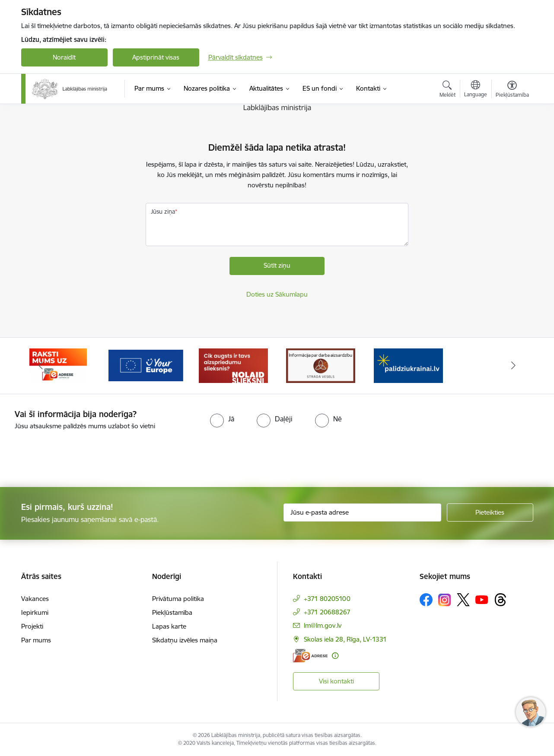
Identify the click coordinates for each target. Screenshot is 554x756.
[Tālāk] (513, 366)
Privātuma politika (178, 599)
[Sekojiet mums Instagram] (445, 600)
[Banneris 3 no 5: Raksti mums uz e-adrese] (146, 365)
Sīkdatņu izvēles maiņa (185, 640)
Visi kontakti (336, 681)
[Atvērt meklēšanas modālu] (447, 90)
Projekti (32, 626)
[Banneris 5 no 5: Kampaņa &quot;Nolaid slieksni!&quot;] (321, 365)
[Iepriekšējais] (41, 366)
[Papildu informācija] (335, 656)
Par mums (36, 640)
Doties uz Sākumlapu (277, 294)
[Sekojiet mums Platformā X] (463, 600)
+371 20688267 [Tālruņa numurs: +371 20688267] (327, 612)
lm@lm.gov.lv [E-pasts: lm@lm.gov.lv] (323, 625)
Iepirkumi (35, 612)
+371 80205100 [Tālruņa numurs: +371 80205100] (327, 599)
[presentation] (72, 455)
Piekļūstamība (172, 612)
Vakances (35, 599)
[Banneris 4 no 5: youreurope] (234, 365)
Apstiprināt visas (156, 57)
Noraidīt (64, 57)
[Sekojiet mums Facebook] (426, 600)
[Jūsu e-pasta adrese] (362, 512)
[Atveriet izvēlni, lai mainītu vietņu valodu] (476, 90)
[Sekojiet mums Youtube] (482, 599)
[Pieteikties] (490, 512)
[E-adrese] (310, 656)
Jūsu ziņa (163, 212)
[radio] (222, 419)
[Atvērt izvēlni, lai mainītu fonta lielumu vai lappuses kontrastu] (512, 90)
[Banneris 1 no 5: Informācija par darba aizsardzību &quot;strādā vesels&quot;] (408, 365)
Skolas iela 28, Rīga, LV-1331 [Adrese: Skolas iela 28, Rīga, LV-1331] (345, 639)
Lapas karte (169, 626)
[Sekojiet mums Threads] (500, 600)
